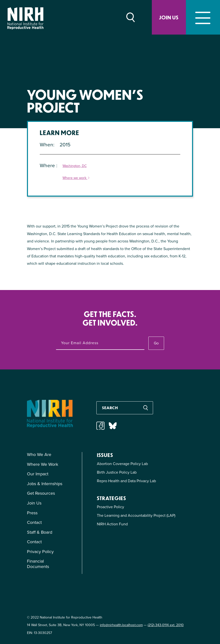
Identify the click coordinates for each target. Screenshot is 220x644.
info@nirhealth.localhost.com (121, 625)
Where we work (76, 178)
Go (156, 343)
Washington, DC (75, 166)
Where (48, 165)
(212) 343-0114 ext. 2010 (166, 625)
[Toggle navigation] (203, 17)
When (46, 145)
